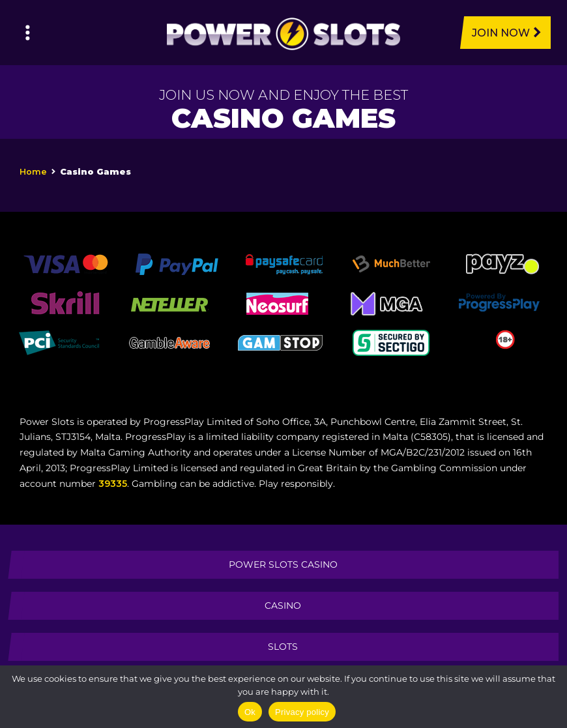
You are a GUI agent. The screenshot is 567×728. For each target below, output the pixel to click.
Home (33, 172)
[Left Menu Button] (28, 33)
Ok (250, 712)
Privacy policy (302, 712)
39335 (113, 484)
